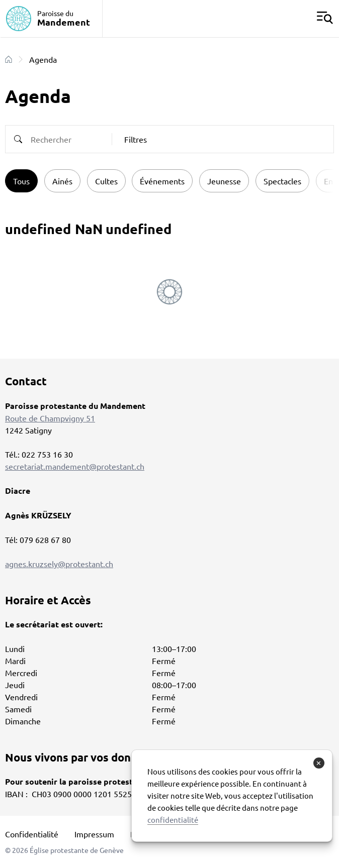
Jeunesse (224, 181)
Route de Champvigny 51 (50, 418)
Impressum (94, 834)
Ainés (62, 181)
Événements (162, 181)
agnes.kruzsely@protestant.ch (59, 564)
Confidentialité (32, 834)
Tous (21, 181)
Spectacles (282, 181)
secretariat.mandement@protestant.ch (75, 466)
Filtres (136, 139)
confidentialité (173, 820)
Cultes (106, 181)
